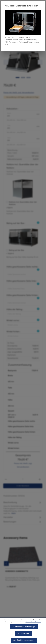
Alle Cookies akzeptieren (24, 640)
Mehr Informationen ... (33, 622)
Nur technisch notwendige (24, 627)
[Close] (41, 6)
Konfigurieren (24, 633)
